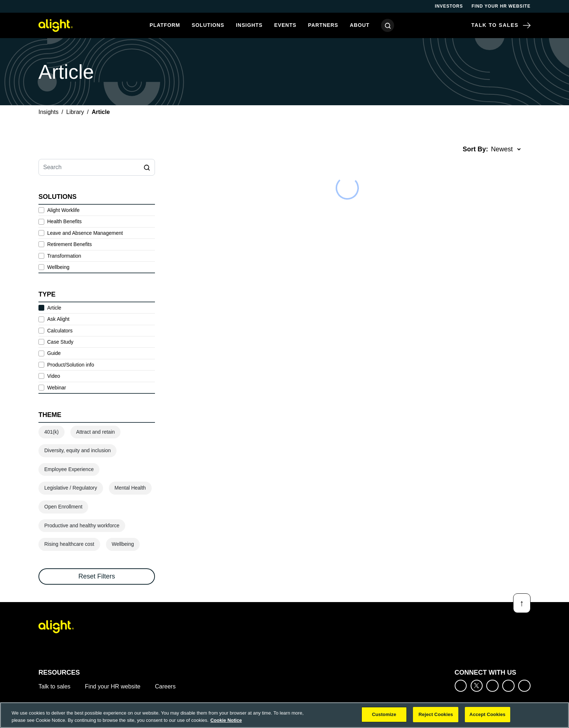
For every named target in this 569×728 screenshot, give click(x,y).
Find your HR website (501, 6)
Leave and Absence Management (85, 233)
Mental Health (130, 488)
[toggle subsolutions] (155, 222)
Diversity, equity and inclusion (77, 450)
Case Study (60, 342)
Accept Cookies (488, 714)
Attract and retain (96, 432)
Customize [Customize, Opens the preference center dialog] (384, 714)
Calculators (60, 331)
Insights (249, 25)
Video (54, 376)
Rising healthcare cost (69, 544)
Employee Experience (69, 469)
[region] (284, 715)
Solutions (208, 25)
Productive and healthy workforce (82, 525)
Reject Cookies (436, 714)
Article (54, 308)
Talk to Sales (501, 25)
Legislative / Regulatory (71, 488)
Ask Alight (58, 319)
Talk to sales (54, 686)
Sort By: (475, 149)
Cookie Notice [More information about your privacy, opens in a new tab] (226, 720)
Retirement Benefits (69, 244)
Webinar (57, 388)
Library (75, 112)
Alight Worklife (63, 210)
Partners (323, 25)
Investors (449, 6)
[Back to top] (522, 603)
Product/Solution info (71, 365)
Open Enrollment (63, 507)
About (360, 25)
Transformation (64, 256)
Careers (165, 686)
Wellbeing (58, 267)
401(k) (52, 432)
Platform (165, 25)
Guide (54, 353)
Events (285, 25)
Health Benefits (64, 221)
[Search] (388, 25)
